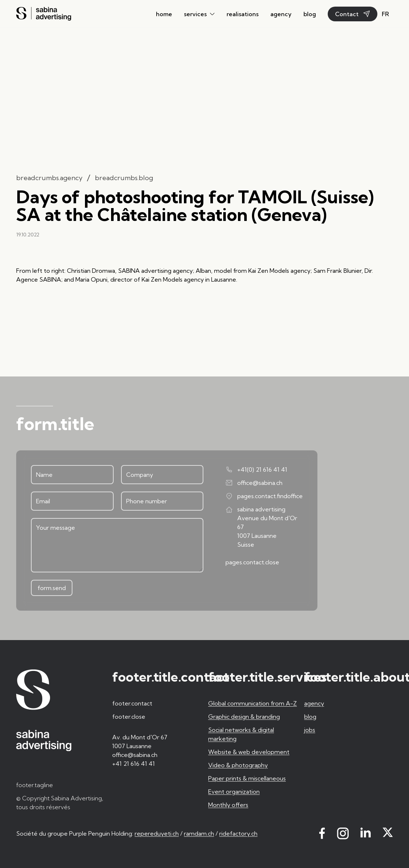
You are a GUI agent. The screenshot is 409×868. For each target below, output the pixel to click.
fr (385, 14)
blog (310, 14)
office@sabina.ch (254, 483)
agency (281, 14)
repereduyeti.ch (157, 833)
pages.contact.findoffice (264, 496)
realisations (243, 14)
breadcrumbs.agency (49, 178)
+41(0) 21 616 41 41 (256, 469)
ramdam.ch (199, 833)
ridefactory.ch (238, 833)
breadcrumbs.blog (124, 178)
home (164, 14)
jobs (310, 730)
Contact (353, 14)
